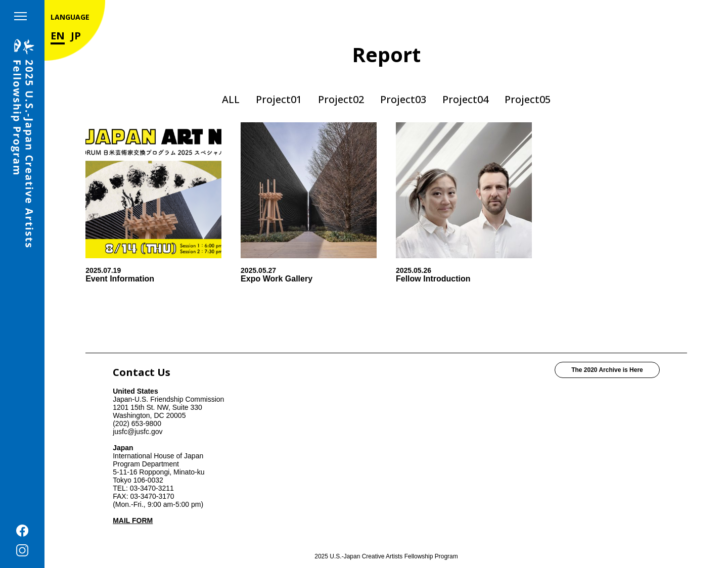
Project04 (465, 99)
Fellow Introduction (433, 279)
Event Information (120, 279)
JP (76, 36)
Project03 (403, 99)
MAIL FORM (133, 520)
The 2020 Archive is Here (607, 370)
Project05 (528, 99)
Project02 (341, 99)
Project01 (279, 99)
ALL (231, 99)
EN (58, 36)
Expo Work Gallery (277, 279)
